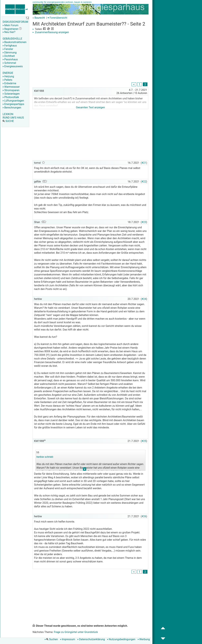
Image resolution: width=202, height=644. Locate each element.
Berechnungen (12, 108)
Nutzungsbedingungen (121, 639)
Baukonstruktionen (15, 42)
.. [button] (85, 470)
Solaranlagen (11, 94)
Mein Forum (10, 25)
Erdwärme (9, 83)
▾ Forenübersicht (57, 18)
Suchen (51, 639)
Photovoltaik (11, 97)
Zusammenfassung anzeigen (51, 32)
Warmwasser (11, 87)
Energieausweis (13, 66)
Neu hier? (9, 32)
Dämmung (10, 52)
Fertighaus (10, 46)
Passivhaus (10, 59)
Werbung (144, 639)
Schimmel (9, 63)
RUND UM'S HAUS (13, 118)
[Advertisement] (90, 59)
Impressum (68, 639)
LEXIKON (8, 114)
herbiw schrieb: (45, 457)
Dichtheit (9, 56)
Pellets (7, 80)
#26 (144, 516)
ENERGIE (8, 73)
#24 (144, 299)
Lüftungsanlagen (13, 101)
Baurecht (40, 18)
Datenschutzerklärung (91, 639)
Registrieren (10, 29)
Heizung (8, 76)
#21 (144, 163)
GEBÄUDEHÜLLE (12, 39)
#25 (144, 441)
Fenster (8, 49)
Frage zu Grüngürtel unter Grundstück (76, 632)
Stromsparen (11, 90)
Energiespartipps (13, 104)
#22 (144, 182)
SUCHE (8, 121)
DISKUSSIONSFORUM (15, 22)
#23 (144, 222)
